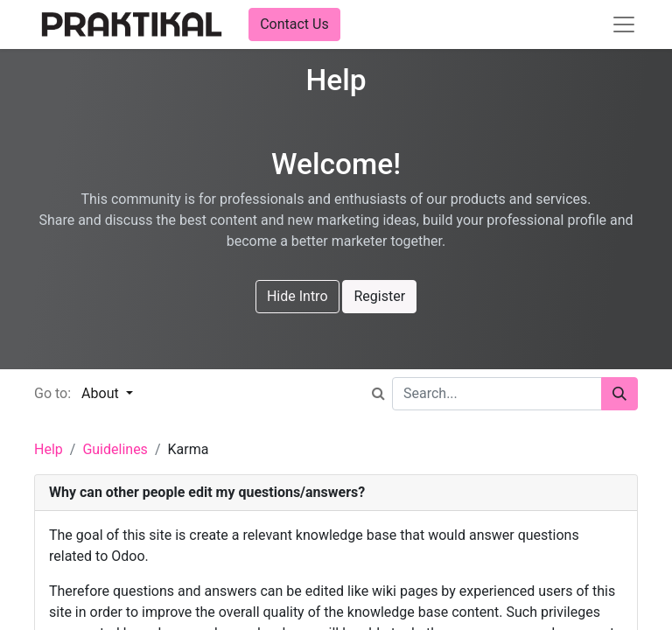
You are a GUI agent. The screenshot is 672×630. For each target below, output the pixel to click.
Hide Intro (297, 296)
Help (49, 449)
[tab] (336, 493)
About (102, 393)
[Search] (619, 394)
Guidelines (115, 449)
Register (379, 296)
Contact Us (294, 24)
